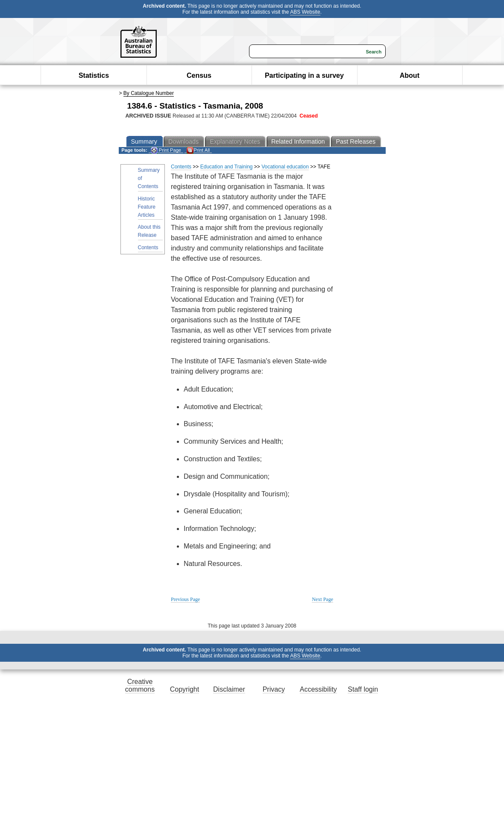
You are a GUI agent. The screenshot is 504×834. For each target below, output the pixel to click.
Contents (148, 248)
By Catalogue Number (149, 93)
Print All (198, 150)
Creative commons (140, 685)
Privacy (274, 689)
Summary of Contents (149, 178)
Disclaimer (229, 689)
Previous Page (185, 599)
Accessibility (318, 689)
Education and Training (227, 167)
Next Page (322, 599)
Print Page (166, 150)
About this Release (149, 231)
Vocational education (285, 167)
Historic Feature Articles (147, 207)
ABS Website (305, 12)
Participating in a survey (304, 75)
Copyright (185, 689)
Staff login (363, 689)
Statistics (94, 75)
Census (199, 75)
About (410, 75)
